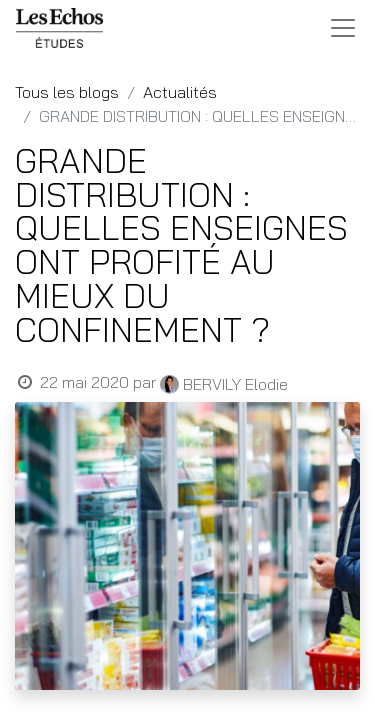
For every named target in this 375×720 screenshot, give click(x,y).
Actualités (180, 92)
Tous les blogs (67, 92)
